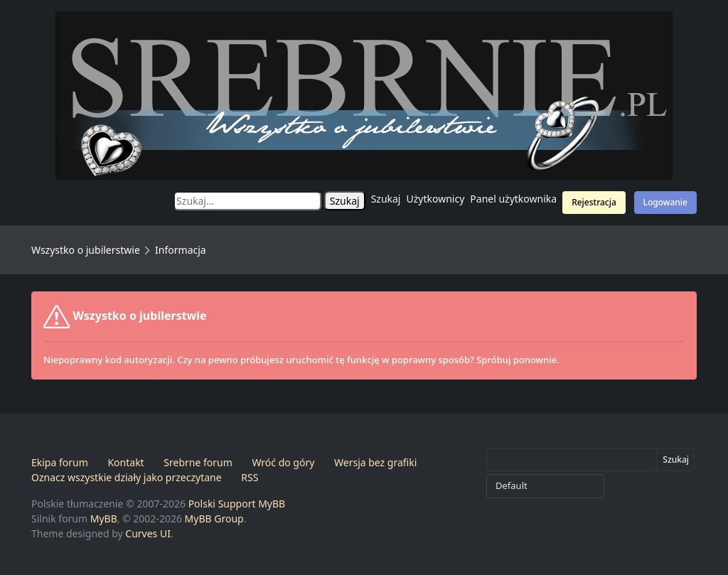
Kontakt (125, 462)
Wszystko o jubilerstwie (86, 250)
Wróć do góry (283, 462)
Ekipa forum (60, 462)
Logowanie (665, 202)
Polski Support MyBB (237, 504)
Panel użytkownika (513, 199)
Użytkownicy (436, 199)
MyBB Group (214, 518)
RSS (250, 477)
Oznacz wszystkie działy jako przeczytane (127, 477)
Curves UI (148, 533)
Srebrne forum (198, 462)
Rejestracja (594, 202)
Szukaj (386, 199)
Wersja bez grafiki (375, 462)
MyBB (104, 518)
